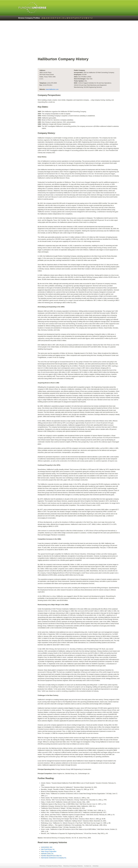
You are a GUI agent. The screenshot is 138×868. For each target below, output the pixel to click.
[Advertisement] (69, 38)
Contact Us (88, 866)
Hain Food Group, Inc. (48, 849)
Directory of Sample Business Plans (51, 866)
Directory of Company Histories (73, 866)
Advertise (96, 866)
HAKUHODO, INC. (47, 847)
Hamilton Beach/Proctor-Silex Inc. (51, 856)
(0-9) (43, 18)
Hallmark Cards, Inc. (47, 854)
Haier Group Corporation (49, 851)
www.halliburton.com (52, 89)
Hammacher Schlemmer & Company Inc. (54, 858)
